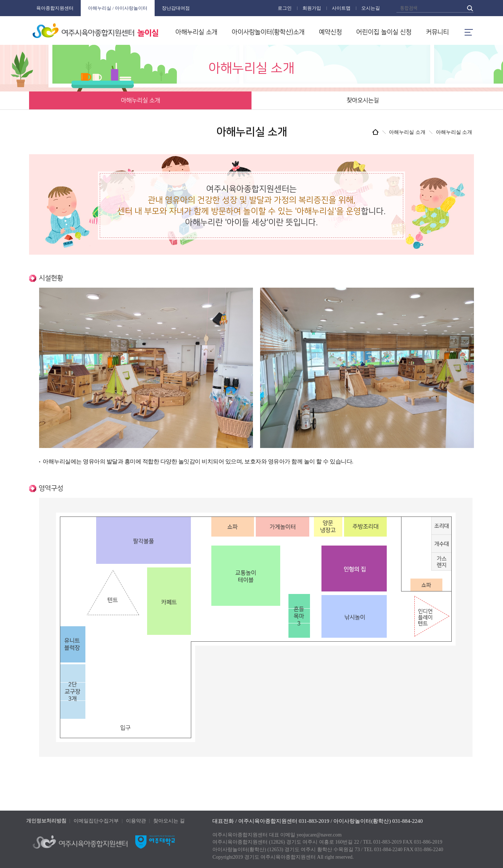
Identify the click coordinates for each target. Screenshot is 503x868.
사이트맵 (341, 8)
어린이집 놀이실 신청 (384, 32)
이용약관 (136, 821)
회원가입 (312, 8)
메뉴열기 (469, 32)
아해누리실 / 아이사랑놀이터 (118, 8)
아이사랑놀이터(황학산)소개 (268, 32)
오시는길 (371, 8)
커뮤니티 (437, 32)
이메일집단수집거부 (96, 821)
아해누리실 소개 (196, 32)
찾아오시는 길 (169, 821)
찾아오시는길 (363, 100)
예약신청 (330, 32)
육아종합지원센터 (55, 8)
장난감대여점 (176, 8)
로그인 (285, 8)
